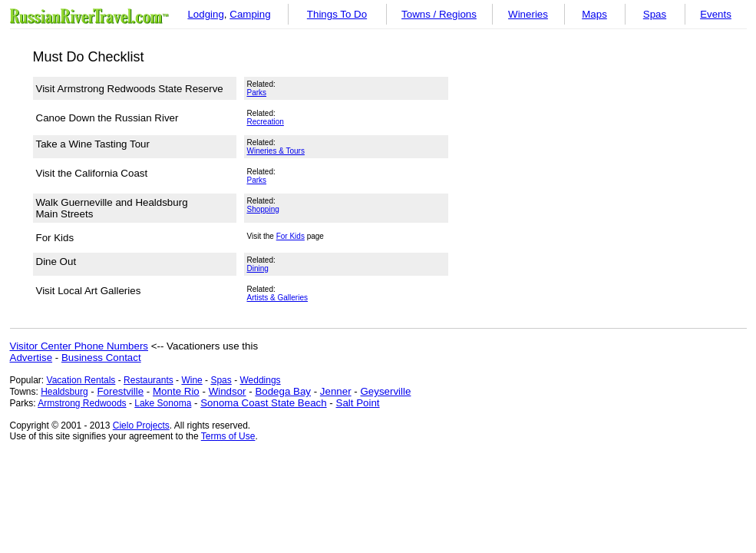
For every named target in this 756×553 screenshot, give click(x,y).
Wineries (528, 14)
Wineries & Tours (276, 151)
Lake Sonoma (163, 403)
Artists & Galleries (277, 298)
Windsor (228, 391)
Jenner (336, 391)
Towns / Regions (439, 14)
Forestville (120, 391)
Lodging (205, 14)
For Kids (291, 236)
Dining (258, 268)
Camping (250, 14)
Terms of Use (228, 436)
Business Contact (101, 358)
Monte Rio (176, 391)
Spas (655, 14)
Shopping (263, 209)
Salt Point (358, 403)
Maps (594, 14)
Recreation (266, 122)
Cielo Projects (141, 426)
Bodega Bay (283, 391)
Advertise (31, 358)
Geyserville (385, 391)
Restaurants (149, 380)
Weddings (260, 380)
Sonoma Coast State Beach (263, 403)
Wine (191, 380)
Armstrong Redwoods (82, 403)
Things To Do (337, 14)
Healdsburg (64, 392)
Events (716, 14)
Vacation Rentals (81, 380)
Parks (257, 93)
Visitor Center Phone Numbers (79, 346)
